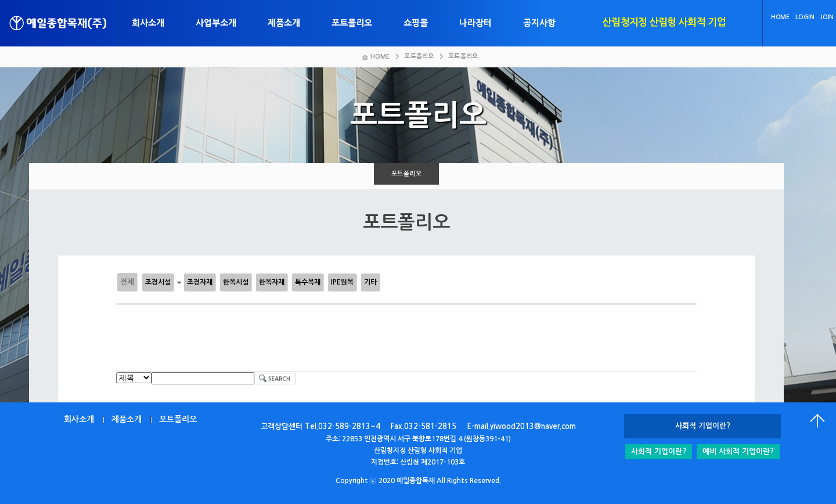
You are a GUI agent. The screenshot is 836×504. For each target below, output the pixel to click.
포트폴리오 (352, 23)
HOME (780, 17)
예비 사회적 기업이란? (738, 451)
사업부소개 (216, 23)
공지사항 (539, 23)
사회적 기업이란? (659, 451)
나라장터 (475, 23)
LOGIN (805, 17)
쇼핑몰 (416, 23)
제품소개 (284, 23)
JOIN (827, 17)
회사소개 (148, 23)
